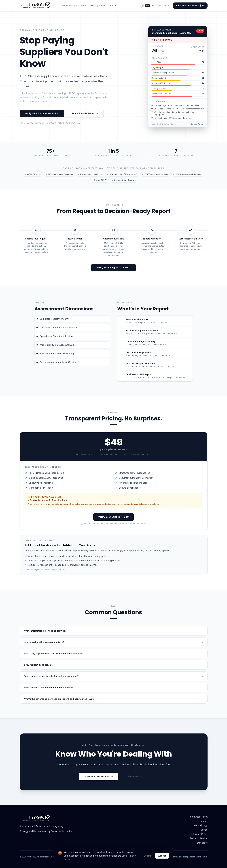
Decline (148, 856)
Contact (113, 5)
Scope (84, 5)
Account (164, 5)
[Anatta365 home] (35, 7)
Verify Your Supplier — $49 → (42, 113)
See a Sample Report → (85, 113)
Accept (162, 856)
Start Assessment (199, 817)
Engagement (98, 5)
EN (147, 6)
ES (153, 6)
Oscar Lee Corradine (62, 831)
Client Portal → (134, 776)
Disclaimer (202, 843)
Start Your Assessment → (99, 776)
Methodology (69, 5)
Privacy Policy (200, 834)
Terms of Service (199, 838)
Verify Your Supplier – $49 (113, 517)
